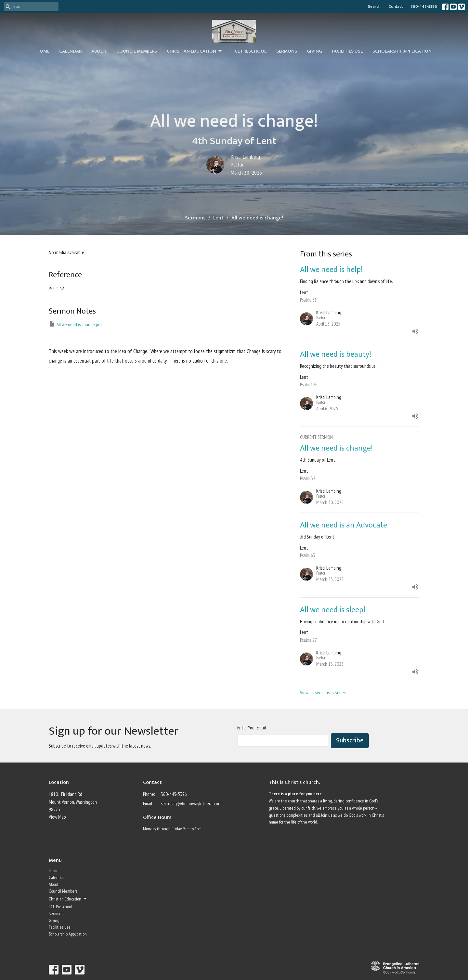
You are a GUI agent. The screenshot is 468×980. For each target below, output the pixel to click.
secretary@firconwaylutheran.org (191, 804)
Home (43, 51)
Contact (396, 6)
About (99, 51)
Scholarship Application (402, 51)
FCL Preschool (249, 51)
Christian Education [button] (68, 899)
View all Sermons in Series (323, 693)
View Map (57, 817)
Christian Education (195, 51)
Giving (314, 51)
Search (374, 6)
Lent (218, 218)
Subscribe (350, 740)
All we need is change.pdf (76, 324)
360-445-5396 (424, 6)
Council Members (137, 51)
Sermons (287, 51)
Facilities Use (347, 51)
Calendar (70, 51)
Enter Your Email (252, 728)
